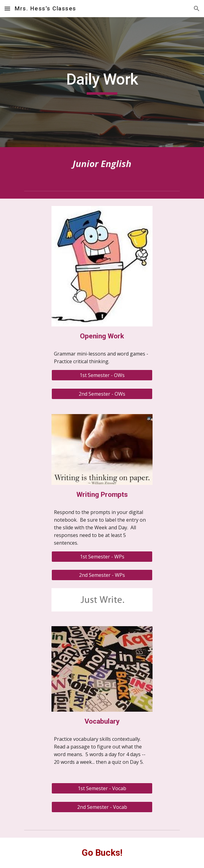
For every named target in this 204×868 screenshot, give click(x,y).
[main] (102, 82)
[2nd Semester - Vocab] (102, 807)
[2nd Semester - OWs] (102, 394)
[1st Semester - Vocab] (102, 788)
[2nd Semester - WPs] (102, 575)
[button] (7, 8)
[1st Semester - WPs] (102, 557)
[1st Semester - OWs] (102, 375)
